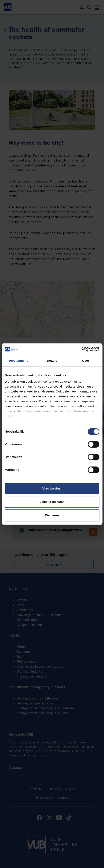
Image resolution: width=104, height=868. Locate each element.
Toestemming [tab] (18, 361)
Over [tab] (86, 361)
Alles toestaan (52, 488)
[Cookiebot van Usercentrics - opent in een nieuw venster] (81, 349)
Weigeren (52, 515)
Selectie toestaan (52, 502)
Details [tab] (52, 361)
